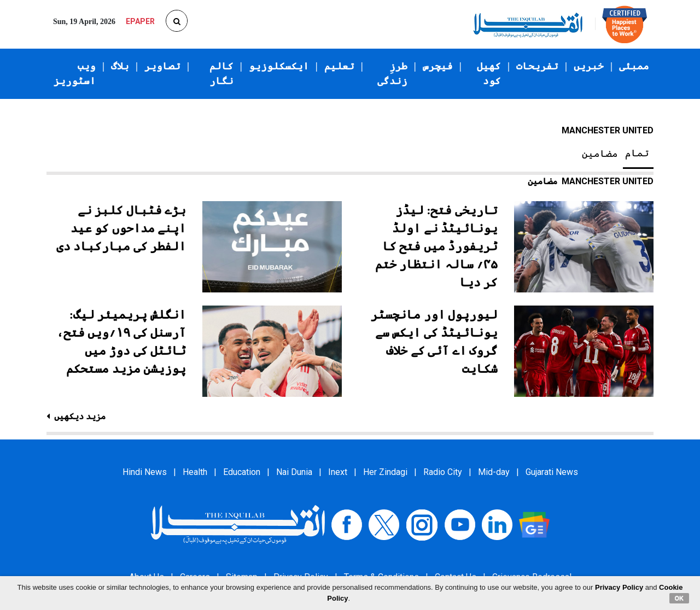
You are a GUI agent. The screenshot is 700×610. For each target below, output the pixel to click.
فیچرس (438, 66)
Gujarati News (552, 472)
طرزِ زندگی (392, 74)
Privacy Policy (619, 587)
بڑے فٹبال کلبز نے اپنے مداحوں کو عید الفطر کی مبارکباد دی (121, 228)
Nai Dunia (294, 472)
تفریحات (537, 66)
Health (195, 472)
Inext (338, 472)
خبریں (589, 66)
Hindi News (145, 472)
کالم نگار (221, 74)
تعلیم (339, 66)
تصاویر (162, 66)
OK (679, 598)
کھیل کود (489, 74)
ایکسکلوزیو (279, 66)
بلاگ (120, 66)
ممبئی (634, 66)
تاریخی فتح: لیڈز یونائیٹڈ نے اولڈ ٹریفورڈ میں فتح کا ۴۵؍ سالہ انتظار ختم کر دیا (437, 246)
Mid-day (494, 472)
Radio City (443, 472)
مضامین (600, 154)
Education (242, 472)
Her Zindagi (385, 472)
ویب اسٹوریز (75, 74)
